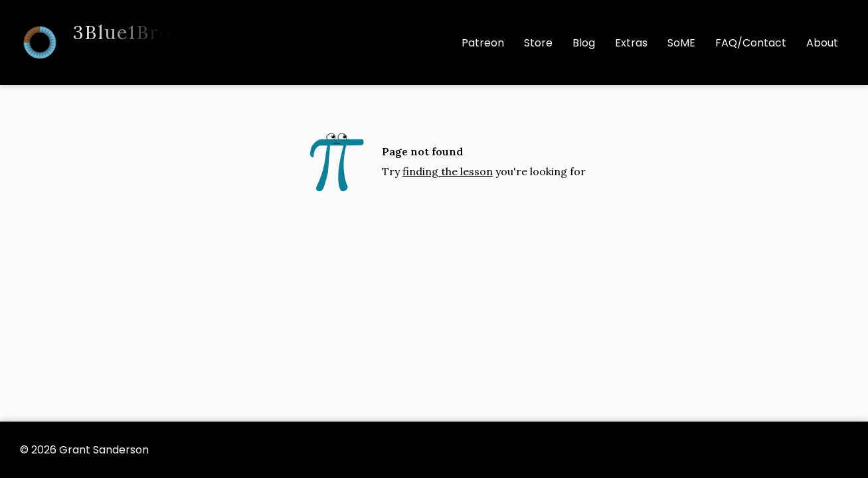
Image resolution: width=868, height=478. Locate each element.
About (822, 43)
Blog (584, 43)
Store (538, 43)
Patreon (483, 43)
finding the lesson (448, 171)
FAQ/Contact (751, 43)
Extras (631, 43)
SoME (681, 43)
